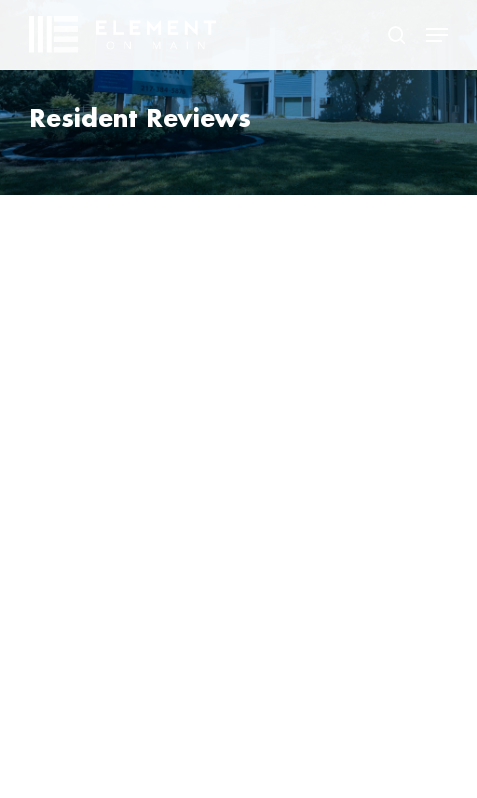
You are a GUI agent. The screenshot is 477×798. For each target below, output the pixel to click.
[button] (437, 35)
